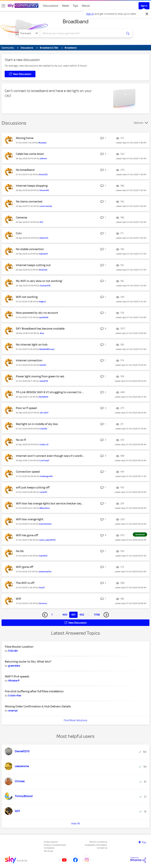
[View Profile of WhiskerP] (14, 681)
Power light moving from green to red (40, 376)
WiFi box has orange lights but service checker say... (50, 503)
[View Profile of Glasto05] (44, 238)
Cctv (19, 233)
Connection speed (28, 472)
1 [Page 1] (52, 615)
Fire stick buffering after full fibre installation (34, 691)
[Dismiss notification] (147, 14)
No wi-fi (21, 440)
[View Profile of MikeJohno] (45, 508)
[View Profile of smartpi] (13, 711)
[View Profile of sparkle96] (44, 317)
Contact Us (102, 848)
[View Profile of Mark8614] (44, 397)
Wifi (19, 599)
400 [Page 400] (65, 615)
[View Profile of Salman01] (43, 254)
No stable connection (30, 249)
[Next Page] (106, 615)
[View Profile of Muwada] (42, 143)
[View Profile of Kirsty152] (43, 174)
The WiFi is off (25, 583)
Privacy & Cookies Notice (55, 845)
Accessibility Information (96, 845)
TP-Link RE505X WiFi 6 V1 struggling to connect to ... (50, 392)
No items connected (29, 201)
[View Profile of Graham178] (45, 286)
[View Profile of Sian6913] (43, 556)
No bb (20, 551)
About (86, 6)
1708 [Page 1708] (97, 615)
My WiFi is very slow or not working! (39, 281)
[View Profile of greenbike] (14, 666)
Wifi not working (27, 297)
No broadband (25, 170)
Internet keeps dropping (32, 186)
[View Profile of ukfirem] (43, 159)
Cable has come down (30, 154)
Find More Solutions (75, 720)
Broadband (76, 21)
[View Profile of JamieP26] (44, 381)
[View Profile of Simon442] (44, 190)
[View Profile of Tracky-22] (44, 444)
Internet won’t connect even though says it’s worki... (50, 456)
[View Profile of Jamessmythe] (45, 572)
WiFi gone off (25, 567)
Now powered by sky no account (37, 313)
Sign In (144, 6)
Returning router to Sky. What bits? (28, 662)
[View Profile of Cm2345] (43, 429)
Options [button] (138, 123)
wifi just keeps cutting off (33, 487)
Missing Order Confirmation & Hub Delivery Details (38, 706)
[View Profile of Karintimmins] (45, 524)
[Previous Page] (45, 615)
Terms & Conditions (98, 842)
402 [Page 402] (82, 615)
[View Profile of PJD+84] (13, 651)
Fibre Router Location (19, 647)
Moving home (25, 138)
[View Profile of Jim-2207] (44, 413)
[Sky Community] (23, 6)
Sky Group (49, 851)
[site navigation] (3, 6)
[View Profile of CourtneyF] (44, 460)
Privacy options (51, 842)
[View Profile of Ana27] (42, 588)
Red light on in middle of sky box (37, 424)
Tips (75, 6)
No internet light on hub (32, 345)
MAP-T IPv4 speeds (17, 676)
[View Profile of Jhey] (42, 333)
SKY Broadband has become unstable (40, 329)
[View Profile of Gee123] (43, 365)
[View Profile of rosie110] (43, 492)
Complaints (49, 848)
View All (75, 823)
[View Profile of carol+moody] (46, 206)
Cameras (22, 217)
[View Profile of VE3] (41, 222)
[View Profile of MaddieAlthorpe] (47, 349)
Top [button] (144, 842)
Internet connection (29, 360)
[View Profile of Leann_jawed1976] (47, 540)
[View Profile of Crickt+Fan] (15, 695)
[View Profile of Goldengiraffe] (46, 476)
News (66, 6)
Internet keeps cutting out (33, 265)
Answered (140, 534)
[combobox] (81, 33)
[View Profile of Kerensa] (43, 603)
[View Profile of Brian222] (43, 270)
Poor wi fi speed (26, 408)
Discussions (51, 6)
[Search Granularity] (29, 33)
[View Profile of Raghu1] (43, 302)
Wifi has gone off (27, 535)
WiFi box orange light (30, 519)
